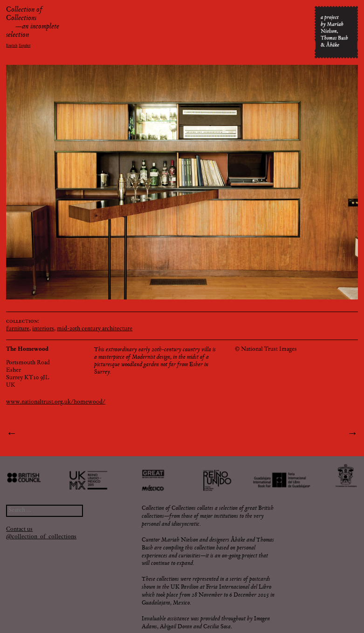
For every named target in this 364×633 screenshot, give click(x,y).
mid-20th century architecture (95, 329)
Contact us (19, 530)
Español (24, 46)
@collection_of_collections (41, 537)
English (12, 46)
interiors (43, 329)
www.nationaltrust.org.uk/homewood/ (56, 402)
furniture (18, 329)
